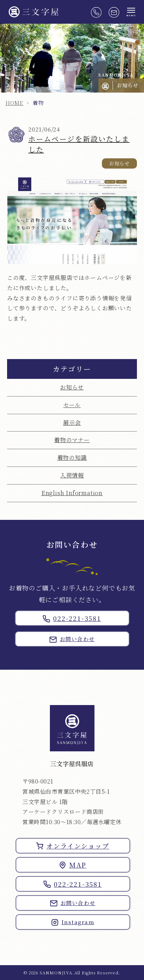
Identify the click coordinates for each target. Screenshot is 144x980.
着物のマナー (72, 440)
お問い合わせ (72, 639)
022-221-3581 (72, 618)
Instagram (73, 922)
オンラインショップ (73, 846)
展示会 (72, 422)
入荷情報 (72, 475)
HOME (14, 103)
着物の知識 (72, 457)
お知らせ (72, 387)
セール (72, 405)
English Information (72, 493)
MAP (73, 865)
